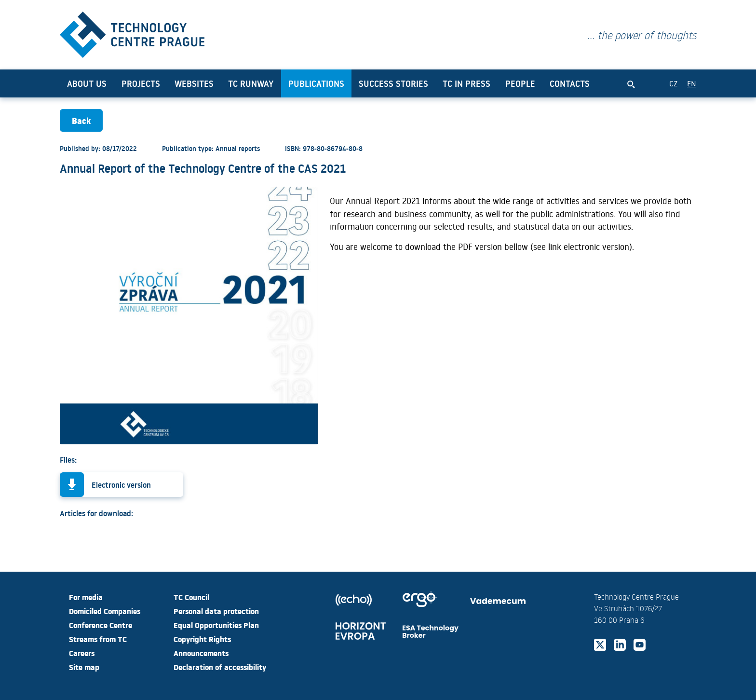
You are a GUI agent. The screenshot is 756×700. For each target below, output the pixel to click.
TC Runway (251, 83)
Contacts (570, 83)
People (520, 83)
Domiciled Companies (105, 611)
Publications (316, 83)
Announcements (201, 653)
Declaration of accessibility (220, 667)
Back (81, 120)
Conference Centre (101, 625)
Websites (194, 83)
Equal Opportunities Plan (216, 625)
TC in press (466, 83)
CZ (673, 83)
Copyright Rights (202, 639)
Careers (82, 653)
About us (87, 83)
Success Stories (393, 83)
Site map (84, 667)
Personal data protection (216, 611)
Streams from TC (98, 639)
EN (692, 83)
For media (86, 597)
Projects (141, 83)
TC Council (191, 597)
